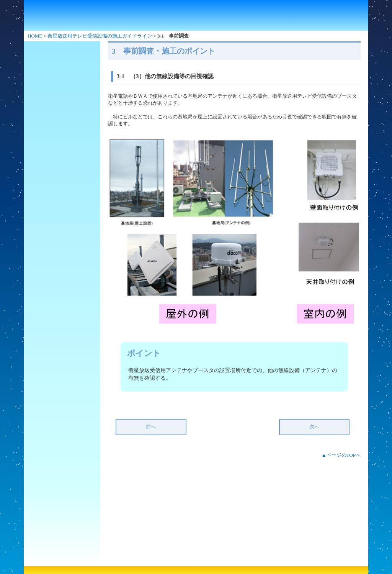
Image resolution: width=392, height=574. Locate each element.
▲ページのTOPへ (341, 455)
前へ (151, 427)
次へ (314, 427)
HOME (35, 36)
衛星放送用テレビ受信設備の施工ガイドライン (100, 36)
